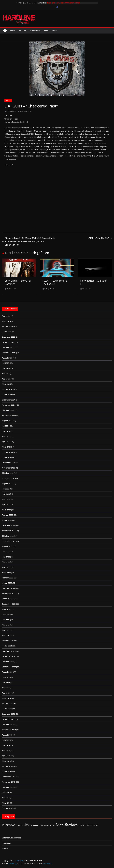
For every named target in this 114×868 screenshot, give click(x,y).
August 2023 (7, 484)
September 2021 (9, 604)
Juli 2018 (6, 792)
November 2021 (9, 594)
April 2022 (6, 567)
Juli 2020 (6, 677)
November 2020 (9, 656)
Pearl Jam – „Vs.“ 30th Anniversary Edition (64, 3)
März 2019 (6, 761)
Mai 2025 (6, 374)
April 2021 (6, 630)
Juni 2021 (6, 620)
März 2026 (6, 321)
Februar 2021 (7, 641)
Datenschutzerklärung (11, 838)
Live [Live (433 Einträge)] (27, 825)
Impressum (7, 843)
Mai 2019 (6, 751)
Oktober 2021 (8, 599)
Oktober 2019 (8, 724)
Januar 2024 (7, 457)
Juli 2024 (6, 426)
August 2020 (7, 672)
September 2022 (9, 541)
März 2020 (6, 698)
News (12, 30)
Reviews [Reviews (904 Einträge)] (72, 824)
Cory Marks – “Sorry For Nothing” (18, 282)
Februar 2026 (7, 326)
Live (46, 30)
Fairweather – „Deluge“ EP (93, 282)
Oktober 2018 (8, 787)
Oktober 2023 (8, 473)
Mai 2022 (6, 562)
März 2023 (6, 510)
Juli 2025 (6, 363)
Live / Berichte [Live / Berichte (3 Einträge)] (35, 825)
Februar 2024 (7, 452)
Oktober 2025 (8, 347)
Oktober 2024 (8, 410)
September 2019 (9, 730)
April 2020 (6, 693)
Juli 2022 (6, 552)
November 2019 (9, 719)
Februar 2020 (7, 703)
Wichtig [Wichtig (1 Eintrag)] (96, 825)
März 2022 (6, 573)
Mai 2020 (6, 688)
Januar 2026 (7, 332)
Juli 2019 (6, 740)
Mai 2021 (6, 625)
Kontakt (5, 848)
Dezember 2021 (8, 588)
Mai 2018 (6, 798)
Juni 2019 (6, 745)
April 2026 (6, 316)
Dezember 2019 (8, 714)
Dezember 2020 (8, 651)
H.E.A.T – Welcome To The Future (55, 282)
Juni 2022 (6, 557)
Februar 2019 (7, 766)
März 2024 (6, 447)
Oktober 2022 (8, 536)
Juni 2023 (6, 494)
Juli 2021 (6, 614)
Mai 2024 (6, 436)
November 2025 (9, 342)
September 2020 (9, 667)
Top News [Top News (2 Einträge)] (89, 825)
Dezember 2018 (8, 777)
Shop (54, 30)
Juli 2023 (6, 489)
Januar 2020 (7, 709)
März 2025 (6, 384)
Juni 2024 (6, 431)
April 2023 (6, 504)
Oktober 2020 (8, 662)
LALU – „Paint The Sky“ (100, 238)
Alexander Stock (25, 111)
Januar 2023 (7, 520)
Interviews (35, 30)
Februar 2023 (7, 515)
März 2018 (6, 803)
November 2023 (9, 468)
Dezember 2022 (8, 525)
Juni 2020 (6, 683)
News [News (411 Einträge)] (60, 825)
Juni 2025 (6, 368)
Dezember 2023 (8, 463)
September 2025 (9, 353)
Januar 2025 (7, 394)
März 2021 (6, 635)
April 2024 (6, 442)
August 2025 (7, 358)
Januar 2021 (7, 646)
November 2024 (9, 405)
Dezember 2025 (8, 337)
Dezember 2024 (8, 400)
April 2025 (6, 379)
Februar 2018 (7, 808)
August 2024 (7, 421)
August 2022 (7, 546)
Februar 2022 (7, 578)
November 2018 (9, 782)
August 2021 (7, 609)
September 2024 (9, 415)
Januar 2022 (7, 583)
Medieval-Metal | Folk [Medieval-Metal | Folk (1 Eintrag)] (48, 825)
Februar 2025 (7, 389)
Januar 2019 (7, 772)
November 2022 (9, 531)
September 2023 (9, 478)
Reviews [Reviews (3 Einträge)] (82, 825)
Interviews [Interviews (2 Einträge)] (19, 825)
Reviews (22, 30)
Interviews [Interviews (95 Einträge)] (9, 825)
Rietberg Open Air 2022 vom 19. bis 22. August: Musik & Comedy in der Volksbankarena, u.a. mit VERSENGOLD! (28, 242)
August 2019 (7, 735)
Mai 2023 (6, 499)
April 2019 (6, 756)
